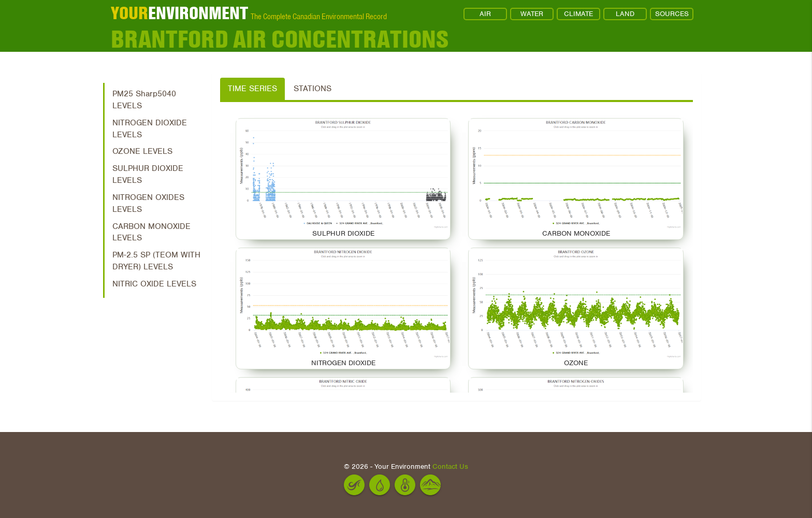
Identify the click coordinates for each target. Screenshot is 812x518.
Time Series (252, 89)
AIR (485, 14)
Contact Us (450, 466)
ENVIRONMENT (179, 13)
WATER (532, 14)
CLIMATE (578, 14)
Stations (313, 89)
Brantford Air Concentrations (280, 39)
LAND (625, 14)
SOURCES (672, 14)
